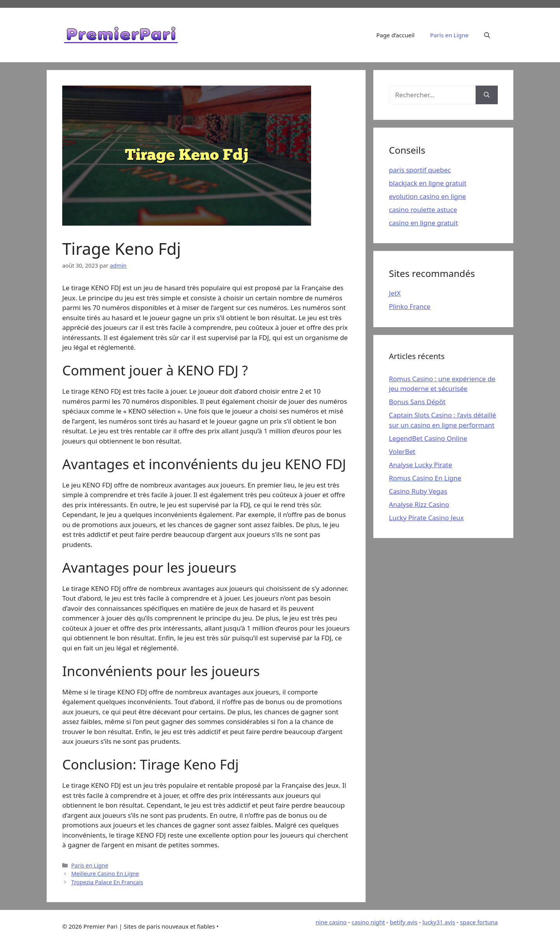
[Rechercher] (487, 95)
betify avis (404, 922)
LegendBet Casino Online (428, 438)
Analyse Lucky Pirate (420, 465)
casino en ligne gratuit (423, 223)
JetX (395, 293)
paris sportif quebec (420, 170)
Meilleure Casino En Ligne (105, 874)
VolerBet (402, 451)
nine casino (331, 922)
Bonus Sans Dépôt (417, 402)
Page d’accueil (395, 35)
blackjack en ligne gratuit (428, 183)
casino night (368, 922)
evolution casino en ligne (427, 196)
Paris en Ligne (449, 35)
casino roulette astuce (423, 209)
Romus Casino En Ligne (425, 478)
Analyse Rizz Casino (419, 504)
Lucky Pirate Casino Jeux (426, 518)
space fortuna (479, 922)
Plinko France (410, 306)
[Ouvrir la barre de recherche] (487, 35)
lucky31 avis (439, 922)
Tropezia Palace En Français (107, 882)
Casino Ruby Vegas (418, 491)
